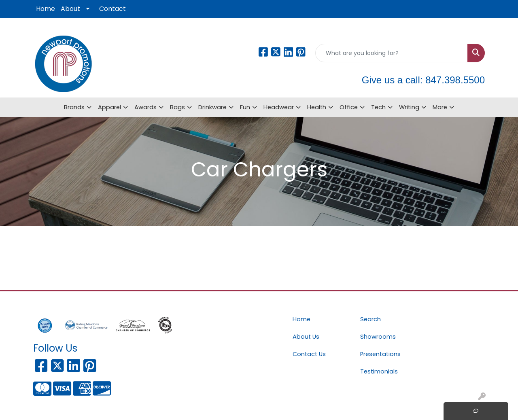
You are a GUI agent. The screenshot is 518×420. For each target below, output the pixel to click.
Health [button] (317, 107)
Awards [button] (145, 107)
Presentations (380, 354)
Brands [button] (74, 107)
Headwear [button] (279, 107)
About (70, 9)
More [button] (440, 107)
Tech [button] (378, 107)
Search (370, 319)
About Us (306, 337)
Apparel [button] (109, 107)
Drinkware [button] (212, 107)
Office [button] (349, 107)
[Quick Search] (392, 53)
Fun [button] (245, 107)
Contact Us (309, 354)
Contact (113, 9)
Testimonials (379, 371)
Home (46, 9)
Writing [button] (409, 107)
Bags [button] (177, 107)
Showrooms (378, 337)
